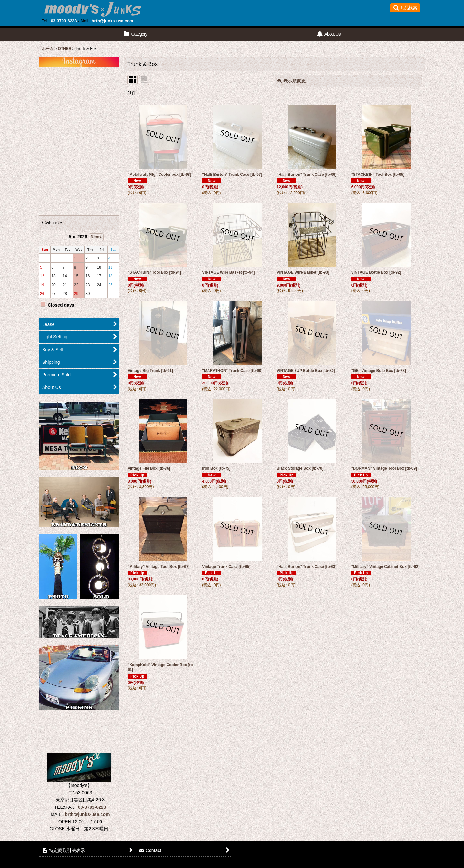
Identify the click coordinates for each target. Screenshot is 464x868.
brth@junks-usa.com (113, 21)
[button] (405, 8)
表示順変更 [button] (292, 81)
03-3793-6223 (64, 21)
